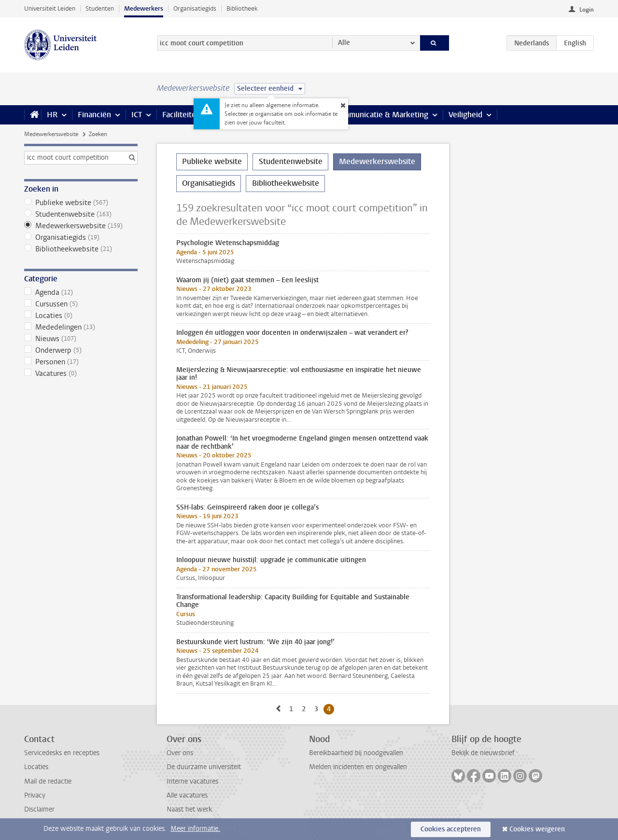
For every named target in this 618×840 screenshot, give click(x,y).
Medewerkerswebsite (51, 134)
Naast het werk (189, 809)
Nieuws (81, 339)
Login (587, 10)
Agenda (81, 292)
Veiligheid (465, 115)
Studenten (100, 8)
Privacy (35, 795)
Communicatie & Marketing (381, 115)
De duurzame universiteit (204, 767)
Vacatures (81, 373)
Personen (81, 362)
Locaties (81, 316)
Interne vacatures (192, 781)
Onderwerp (81, 350)
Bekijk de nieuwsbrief (483, 753)
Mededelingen (81, 327)
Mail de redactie (48, 781)
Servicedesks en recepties (62, 753)
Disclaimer (39, 809)
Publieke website (81, 203)
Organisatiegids (195, 8)
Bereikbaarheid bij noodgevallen (356, 753)
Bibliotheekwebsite (81, 249)
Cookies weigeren (537, 829)
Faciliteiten (181, 115)
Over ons (180, 753)
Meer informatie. (195, 829)
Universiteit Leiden (50, 8)
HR (52, 115)
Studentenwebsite (81, 214)
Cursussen (81, 304)
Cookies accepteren (451, 829)
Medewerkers (144, 8)
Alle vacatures (187, 795)
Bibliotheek (242, 8)
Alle (344, 43)
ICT (137, 115)
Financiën (94, 115)
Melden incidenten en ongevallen (358, 767)
